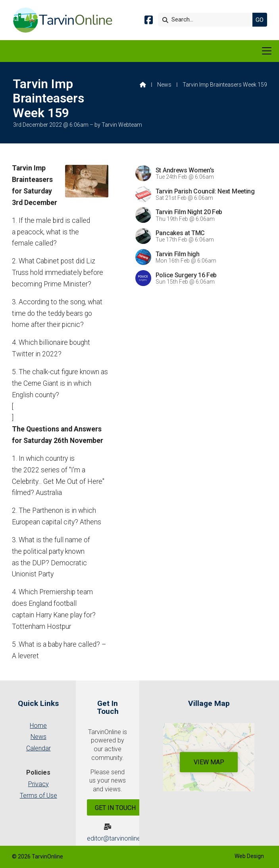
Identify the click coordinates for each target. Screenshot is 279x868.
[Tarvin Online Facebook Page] (149, 21)
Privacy (38, 784)
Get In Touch (115, 808)
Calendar (38, 748)
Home (38, 726)
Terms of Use (38, 796)
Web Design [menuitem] (249, 856)
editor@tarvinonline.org (119, 838)
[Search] (207, 20)
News (164, 85)
